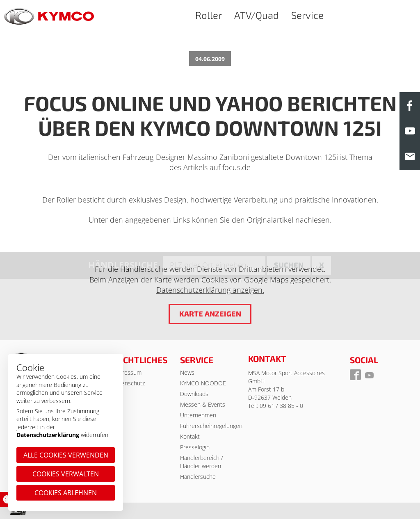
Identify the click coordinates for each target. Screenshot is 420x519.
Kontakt (190, 436)
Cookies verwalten (66, 474)
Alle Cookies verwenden (66, 455)
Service (307, 15)
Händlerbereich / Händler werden (202, 462)
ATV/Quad (257, 15)
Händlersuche (198, 477)
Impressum (127, 372)
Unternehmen (198, 415)
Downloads (194, 394)
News (187, 372)
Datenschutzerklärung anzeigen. (210, 290)
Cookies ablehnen (66, 493)
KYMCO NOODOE (203, 383)
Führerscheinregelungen (211, 426)
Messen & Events (203, 404)
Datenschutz (129, 383)
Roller (209, 15)
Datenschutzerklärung (48, 435)
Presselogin (195, 447)
